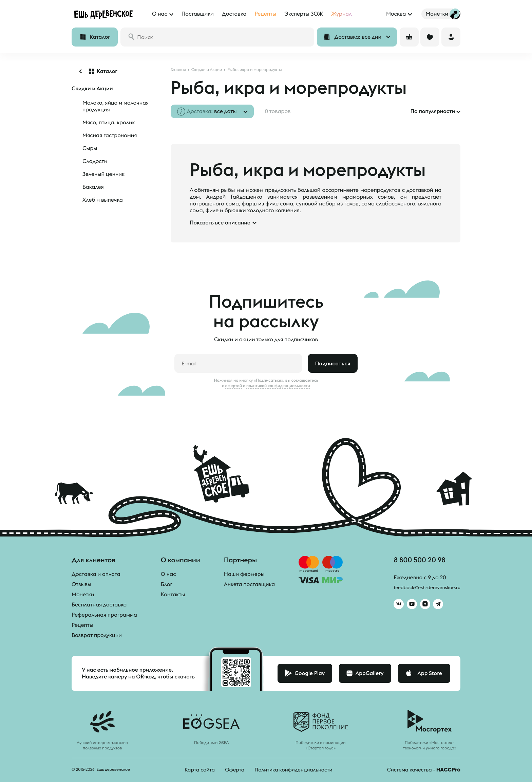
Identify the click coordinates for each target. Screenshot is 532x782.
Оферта (231, 770)
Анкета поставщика (249, 584)
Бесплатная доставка (99, 605)
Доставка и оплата (96, 574)
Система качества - (422, 770)
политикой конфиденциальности (278, 386)
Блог (167, 584)
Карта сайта (195, 770)
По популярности (433, 111)
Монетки (83, 595)
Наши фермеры (244, 574)
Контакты (173, 595)
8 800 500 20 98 (414, 561)
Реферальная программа (104, 615)
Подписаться (333, 363)
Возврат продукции (97, 635)
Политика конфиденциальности (293, 770)
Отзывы (81, 584)
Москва (396, 14)
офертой (233, 386)
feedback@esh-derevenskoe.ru (422, 589)
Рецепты (82, 625)
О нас (168, 574)
